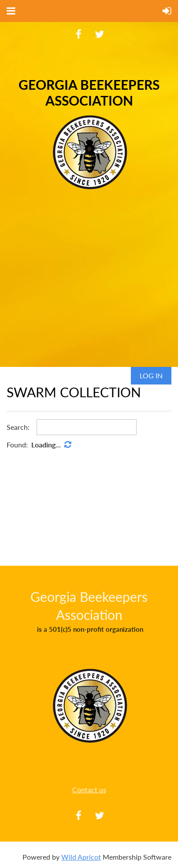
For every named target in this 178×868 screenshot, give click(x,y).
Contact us (89, 789)
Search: (18, 427)
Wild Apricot (81, 857)
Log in (151, 375)
